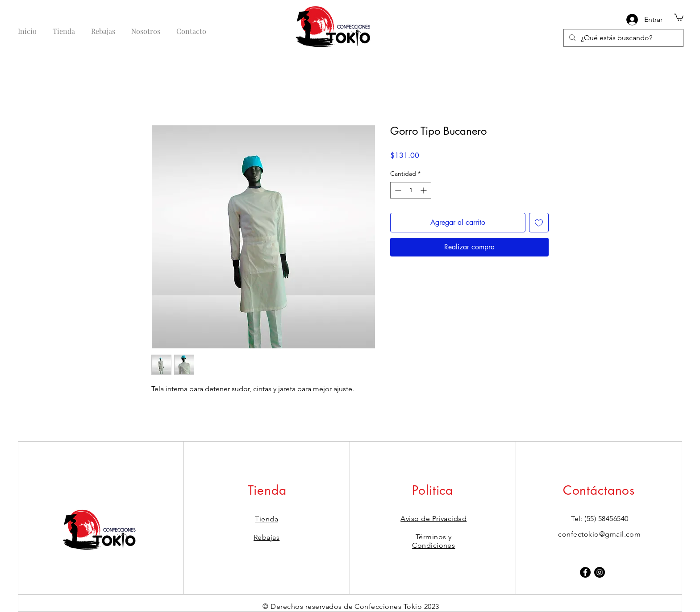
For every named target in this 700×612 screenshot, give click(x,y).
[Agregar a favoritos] (539, 223)
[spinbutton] (411, 190)
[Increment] (424, 190)
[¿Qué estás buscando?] (623, 38)
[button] (679, 17)
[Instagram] (600, 572)
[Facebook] (585, 572)
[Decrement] (397, 190)
